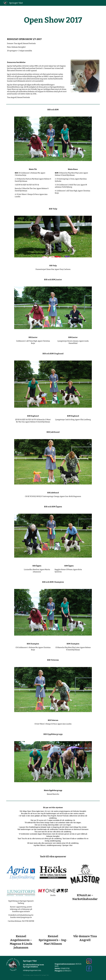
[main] (53, 20)
